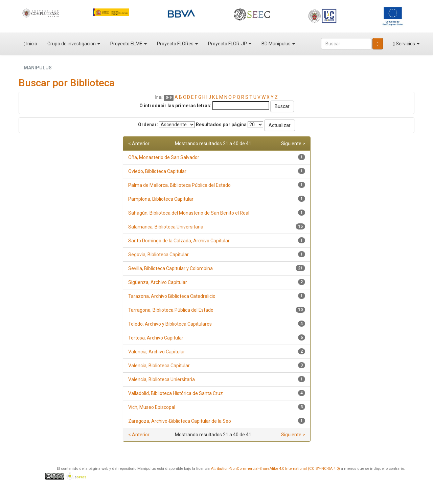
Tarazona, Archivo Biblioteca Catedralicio (172, 296)
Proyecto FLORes (177, 44)
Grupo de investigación (74, 44)
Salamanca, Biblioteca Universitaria (166, 227)
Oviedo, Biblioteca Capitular (157, 171)
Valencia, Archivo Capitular (157, 352)
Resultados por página (221, 125)
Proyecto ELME (129, 44)
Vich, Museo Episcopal (152, 407)
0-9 (169, 98)
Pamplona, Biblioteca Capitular (161, 199)
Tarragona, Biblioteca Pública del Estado (171, 310)
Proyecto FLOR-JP (230, 44)
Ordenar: (148, 125)
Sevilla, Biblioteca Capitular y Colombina (170, 268)
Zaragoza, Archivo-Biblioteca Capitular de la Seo (180, 421)
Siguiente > (293, 144)
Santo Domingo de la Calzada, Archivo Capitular (179, 241)
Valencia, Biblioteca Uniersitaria (162, 379)
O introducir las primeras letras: (175, 106)
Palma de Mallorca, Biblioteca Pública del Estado (179, 185)
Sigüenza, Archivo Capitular (158, 282)
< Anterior (139, 144)
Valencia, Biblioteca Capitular (159, 366)
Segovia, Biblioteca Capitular (158, 255)
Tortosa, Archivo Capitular (156, 338)
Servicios (406, 44)
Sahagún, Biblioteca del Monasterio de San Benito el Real (189, 213)
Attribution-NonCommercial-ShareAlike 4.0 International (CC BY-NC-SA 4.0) (275, 469)
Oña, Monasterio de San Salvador (164, 157)
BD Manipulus (278, 44)
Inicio (30, 44)
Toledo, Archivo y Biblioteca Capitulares (170, 324)
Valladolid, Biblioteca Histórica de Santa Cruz (176, 393)
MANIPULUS (38, 68)
